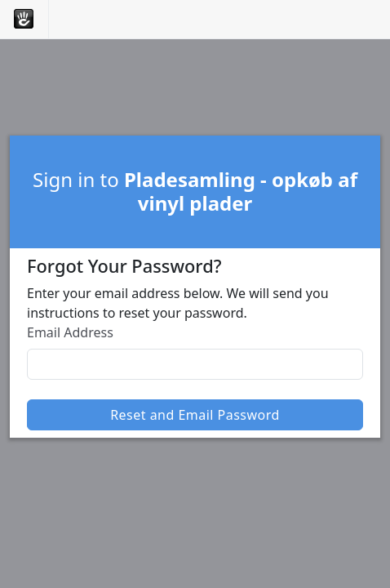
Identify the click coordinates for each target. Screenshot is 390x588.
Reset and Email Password (195, 415)
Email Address (70, 332)
